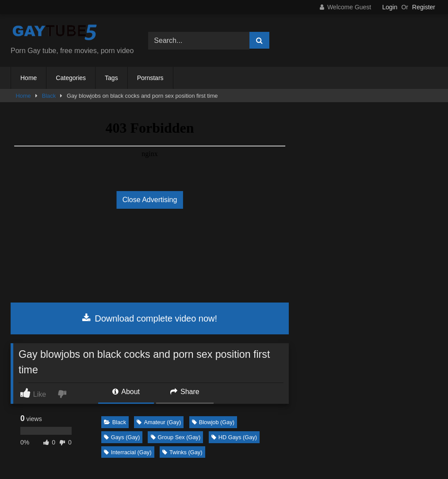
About (126, 392)
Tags (111, 78)
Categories (71, 78)
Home (29, 78)
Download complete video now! (150, 318)
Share (185, 392)
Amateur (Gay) (159, 422)
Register (424, 7)
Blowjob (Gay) (213, 422)
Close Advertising (150, 200)
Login (390, 7)
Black (49, 96)
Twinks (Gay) (182, 452)
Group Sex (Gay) (176, 437)
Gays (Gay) (122, 437)
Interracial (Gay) (128, 452)
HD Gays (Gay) (234, 437)
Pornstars (150, 78)
